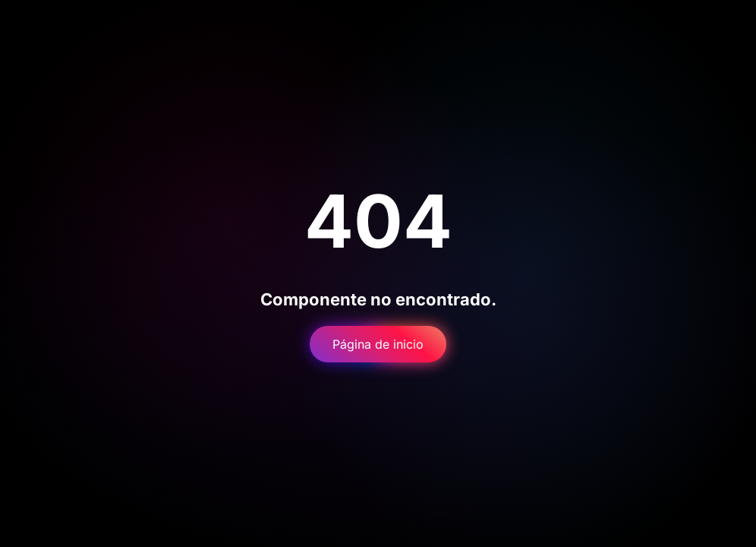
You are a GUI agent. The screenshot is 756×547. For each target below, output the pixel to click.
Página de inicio (378, 344)
